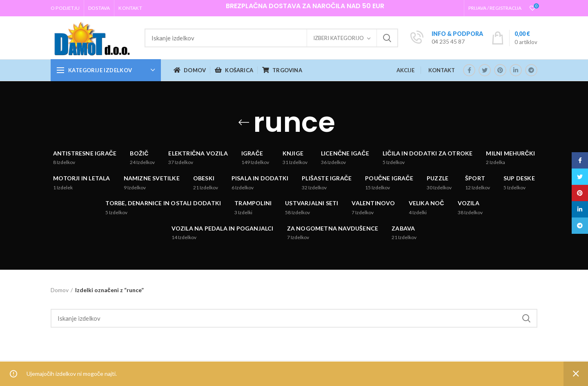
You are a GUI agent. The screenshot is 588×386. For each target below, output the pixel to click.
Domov (60, 290)
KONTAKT (442, 70)
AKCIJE (405, 70)
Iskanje (387, 38)
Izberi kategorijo (339, 38)
